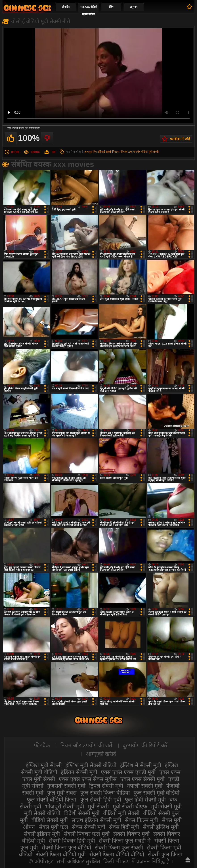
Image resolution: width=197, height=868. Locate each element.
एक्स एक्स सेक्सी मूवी (142, 779)
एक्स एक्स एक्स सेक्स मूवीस (88, 779)
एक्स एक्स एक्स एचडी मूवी (128, 772)
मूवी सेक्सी (98, 806)
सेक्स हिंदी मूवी (124, 827)
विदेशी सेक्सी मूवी (82, 813)
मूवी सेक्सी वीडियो (42, 813)
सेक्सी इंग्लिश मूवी (161, 827)
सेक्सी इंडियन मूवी (42, 834)
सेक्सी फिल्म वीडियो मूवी (61, 854)
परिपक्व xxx (126, 152)
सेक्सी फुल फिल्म (165, 854)
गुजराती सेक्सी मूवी (66, 786)
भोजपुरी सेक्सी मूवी (64, 806)
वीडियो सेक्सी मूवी (50, 820)
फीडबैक (42, 745)
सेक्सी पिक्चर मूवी (131, 834)
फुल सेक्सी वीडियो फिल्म (52, 799)
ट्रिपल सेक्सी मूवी (106, 786)
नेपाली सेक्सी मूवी (145, 786)
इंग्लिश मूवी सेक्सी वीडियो (91, 765)
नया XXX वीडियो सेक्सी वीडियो (89, 11)
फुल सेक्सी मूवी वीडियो (156, 793)
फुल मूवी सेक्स (62, 793)
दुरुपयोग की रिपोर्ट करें (145, 745)
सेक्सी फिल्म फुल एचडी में (125, 841)
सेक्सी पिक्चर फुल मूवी (87, 834)
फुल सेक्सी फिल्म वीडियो (105, 793)
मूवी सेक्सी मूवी (166, 806)
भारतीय (137, 152)
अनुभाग (134, 7)
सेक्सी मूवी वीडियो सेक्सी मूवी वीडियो (27, 8)
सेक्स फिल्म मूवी (141, 820)
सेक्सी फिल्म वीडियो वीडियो (117, 854)
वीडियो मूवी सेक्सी (150, 152)
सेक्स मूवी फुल (53, 827)
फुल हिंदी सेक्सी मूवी (145, 799)
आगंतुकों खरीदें (101, 754)
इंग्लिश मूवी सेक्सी (44, 765)
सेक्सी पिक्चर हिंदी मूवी (72, 841)
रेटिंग (111, 7)
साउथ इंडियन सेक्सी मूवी (96, 820)
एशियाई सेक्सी (104, 152)
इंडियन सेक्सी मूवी (79, 772)
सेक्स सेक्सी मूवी (89, 827)
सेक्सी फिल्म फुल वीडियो (66, 847)
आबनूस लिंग (91, 152)
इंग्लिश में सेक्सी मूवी (141, 765)
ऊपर (188, 860)
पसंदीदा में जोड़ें (180, 139)
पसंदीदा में (190, 7)
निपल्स (116, 152)
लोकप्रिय (66, 7)
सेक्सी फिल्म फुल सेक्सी (119, 847)
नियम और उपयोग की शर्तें (86, 745)
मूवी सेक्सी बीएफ (130, 806)
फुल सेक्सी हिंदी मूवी (101, 799)
